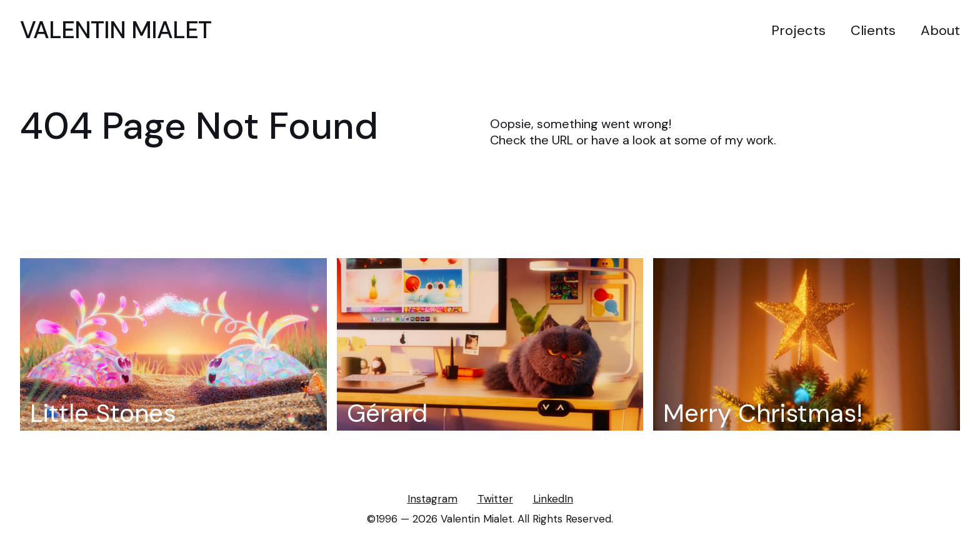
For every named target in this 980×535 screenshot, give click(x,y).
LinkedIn (553, 499)
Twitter (495, 499)
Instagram (432, 499)
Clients (873, 30)
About (940, 30)
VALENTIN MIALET (116, 30)
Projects (798, 30)
